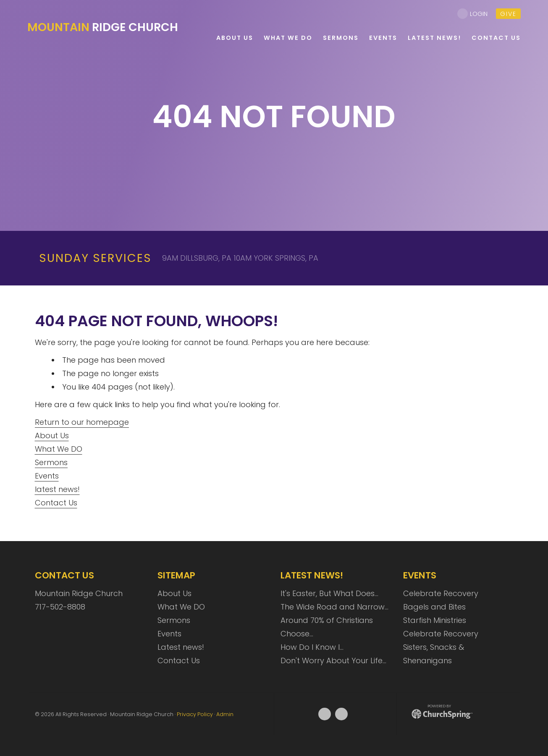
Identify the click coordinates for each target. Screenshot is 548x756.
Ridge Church (103, 27)
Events (47, 476)
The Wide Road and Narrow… (334, 607)
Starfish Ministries (435, 620)
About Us (52, 436)
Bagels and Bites (434, 607)
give (508, 14)
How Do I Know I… (312, 647)
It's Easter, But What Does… (329, 593)
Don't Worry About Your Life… (333, 661)
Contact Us (56, 503)
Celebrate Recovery (441, 593)
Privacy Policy (195, 714)
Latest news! (181, 647)
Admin (225, 714)
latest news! (57, 489)
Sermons (51, 462)
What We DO (59, 449)
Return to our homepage (82, 422)
